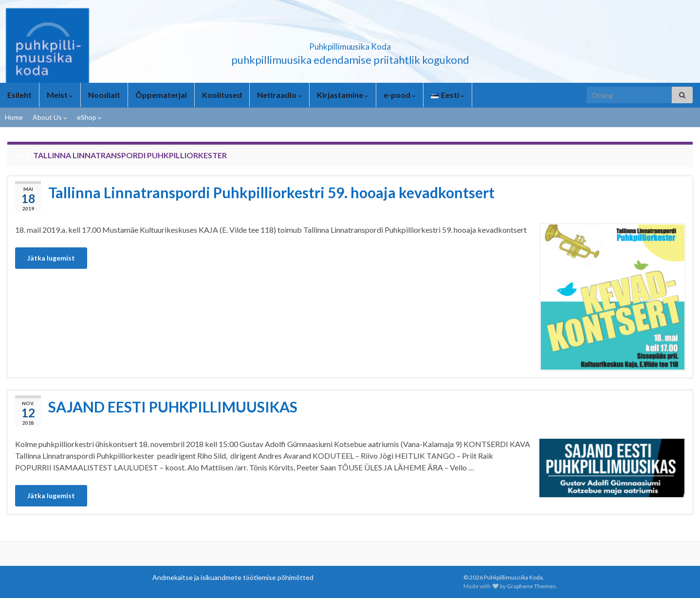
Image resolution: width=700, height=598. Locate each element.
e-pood (400, 95)
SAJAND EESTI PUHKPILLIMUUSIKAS (173, 407)
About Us (50, 117)
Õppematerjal (161, 95)
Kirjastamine (343, 95)
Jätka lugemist (51, 258)
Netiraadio (279, 95)
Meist (60, 95)
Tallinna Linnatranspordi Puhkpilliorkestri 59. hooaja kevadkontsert (271, 192)
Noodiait (104, 95)
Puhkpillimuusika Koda (350, 44)
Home (14, 117)
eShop (89, 117)
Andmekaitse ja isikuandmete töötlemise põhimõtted (233, 577)
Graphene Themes (531, 586)
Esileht (19, 95)
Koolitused (222, 95)
